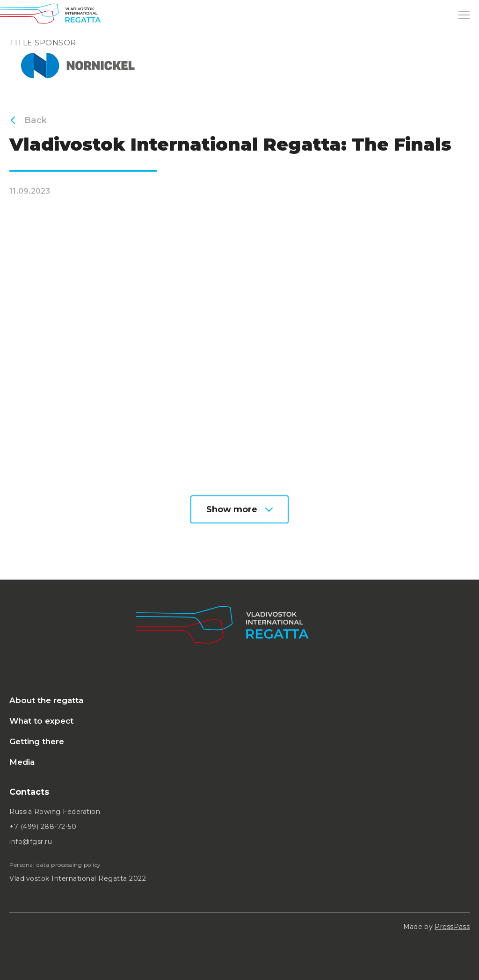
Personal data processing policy (55, 865)
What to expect (41, 721)
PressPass (452, 927)
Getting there (37, 741)
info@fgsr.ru (31, 842)
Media (22, 762)
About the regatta (46, 700)
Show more (239, 509)
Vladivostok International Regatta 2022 (78, 878)
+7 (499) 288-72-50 (43, 827)
